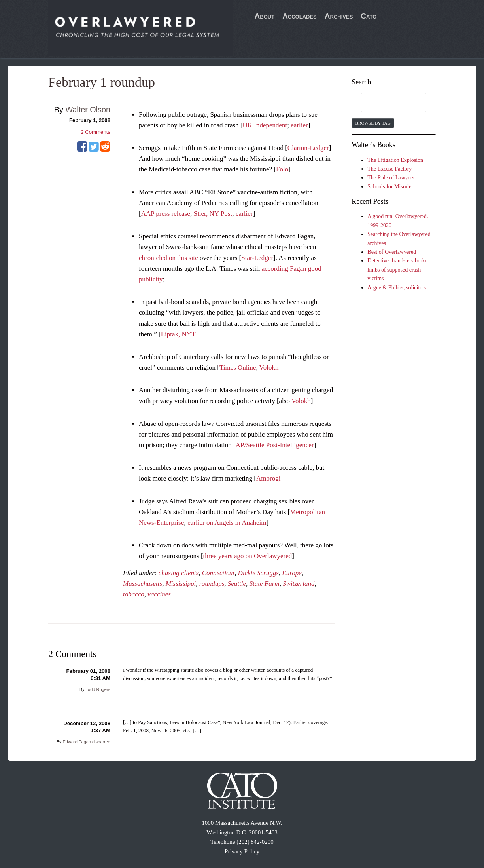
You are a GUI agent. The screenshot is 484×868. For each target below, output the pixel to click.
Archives (339, 16)
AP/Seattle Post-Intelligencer (275, 445)
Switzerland (299, 584)
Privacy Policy (242, 851)
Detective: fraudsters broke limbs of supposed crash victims (397, 270)
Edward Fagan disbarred (87, 742)
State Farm (265, 584)
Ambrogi (268, 478)
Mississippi (181, 584)
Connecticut (218, 573)
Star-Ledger (257, 258)
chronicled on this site (168, 258)
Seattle (237, 584)
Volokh (269, 368)
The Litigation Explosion (395, 160)
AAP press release (166, 214)
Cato (369, 16)
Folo (282, 169)
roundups (212, 584)
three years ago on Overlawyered (248, 556)
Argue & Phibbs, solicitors (397, 288)
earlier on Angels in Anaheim (227, 523)
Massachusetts (143, 584)
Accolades (300, 16)
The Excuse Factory (389, 169)
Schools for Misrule (389, 187)
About (265, 16)
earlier (299, 125)
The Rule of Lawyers (391, 178)
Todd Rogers (98, 689)
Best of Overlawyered (392, 252)
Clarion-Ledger (308, 148)
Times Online (238, 368)
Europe (292, 573)
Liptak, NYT (178, 334)
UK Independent (265, 125)
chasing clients (179, 573)
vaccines (159, 594)
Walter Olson (88, 110)
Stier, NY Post (213, 214)
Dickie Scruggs (258, 573)
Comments (95, 132)
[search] (386, 103)
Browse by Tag (373, 123)
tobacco (134, 594)
